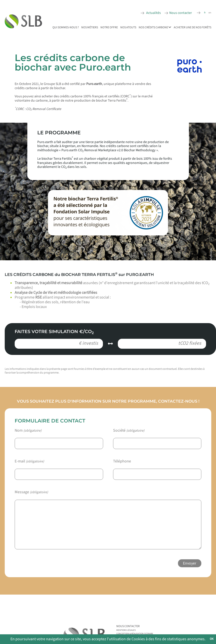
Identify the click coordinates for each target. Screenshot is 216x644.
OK (212, 639)
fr (205, 13)
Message (31, 492)
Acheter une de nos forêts (193, 27)
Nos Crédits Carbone (155, 27)
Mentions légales (126, 630)
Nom (28, 431)
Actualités (153, 13)
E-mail (29, 461)
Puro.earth (94, 84)
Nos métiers (90, 27)
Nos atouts (128, 27)
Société (129, 431)
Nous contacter (181, 13)
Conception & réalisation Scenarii (135, 634)
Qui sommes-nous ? (66, 27)
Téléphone (122, 461)
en (210, 13)
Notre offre (109, 27)
